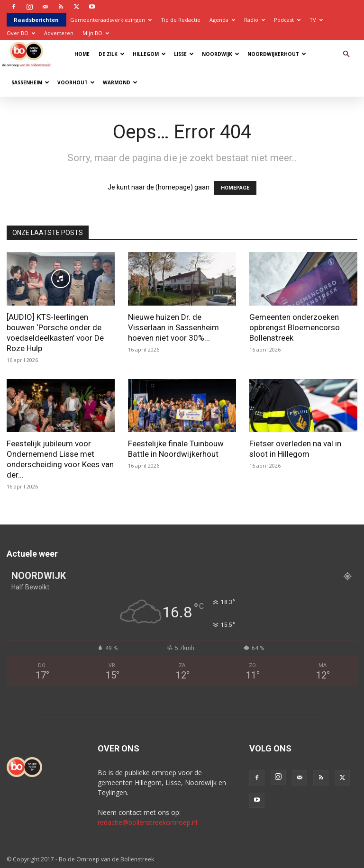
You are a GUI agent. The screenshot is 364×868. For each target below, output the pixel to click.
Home (82, 54)
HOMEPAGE (235, 188)
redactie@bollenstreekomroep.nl (147, 822)
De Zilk (112, 54)
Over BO (21, 33)
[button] (346, 54)
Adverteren (59, 33)
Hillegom (149, 54)
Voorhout (76, 82)
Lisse (184, 54)
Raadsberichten (36, 20)
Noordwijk (221, 54)
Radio (255, 20)
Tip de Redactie (181, 20)
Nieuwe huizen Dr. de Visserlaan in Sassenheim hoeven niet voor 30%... (173, 327)
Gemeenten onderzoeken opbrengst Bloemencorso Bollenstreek (295, 327)
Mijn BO (96, 33)
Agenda (222, 20)
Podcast (287, 20)
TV (316, 20)
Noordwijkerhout (277, 54)
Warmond (120, 82)
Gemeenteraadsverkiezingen (111, 20)
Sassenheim (30, 82)
